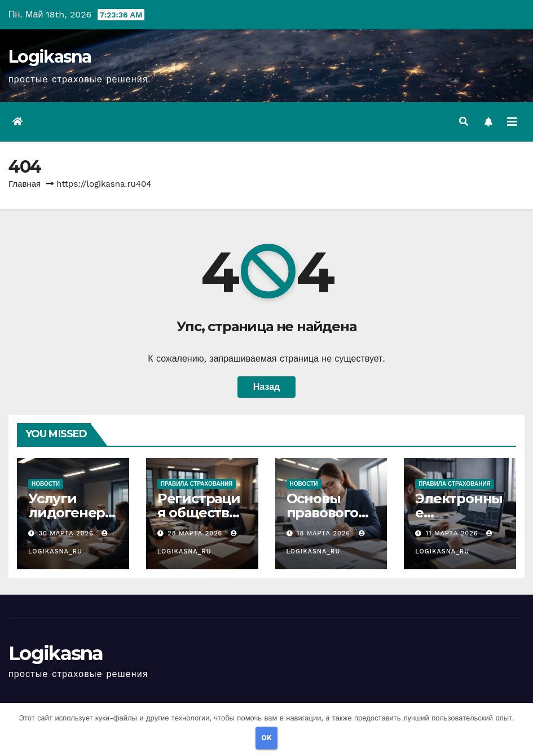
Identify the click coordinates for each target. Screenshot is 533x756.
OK (266, 738)
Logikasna (50, 57)
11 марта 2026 (453, 533)
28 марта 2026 (196, 533)
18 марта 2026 (325, 533)
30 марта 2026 (68, 533)
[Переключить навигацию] (512, 122)
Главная (25, 184)
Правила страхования (197, 484)
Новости (46, 484)
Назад (266, 387)
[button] (464, 122)
